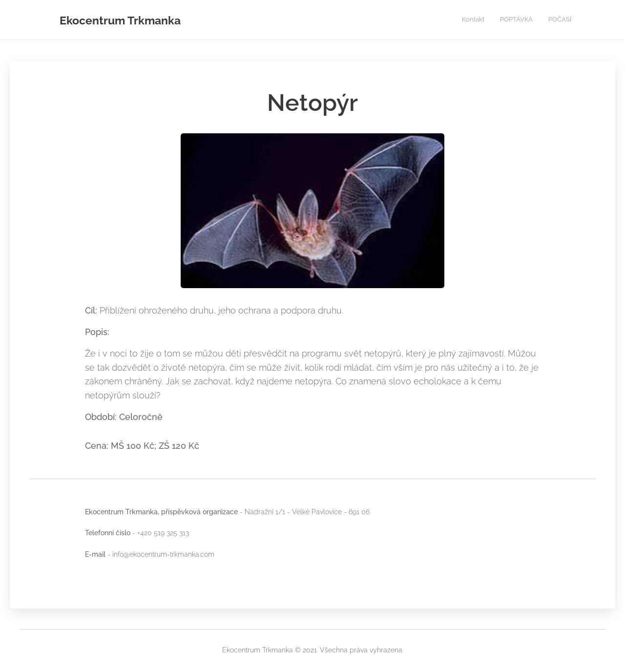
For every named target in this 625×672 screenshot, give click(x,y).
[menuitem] (543, 20)
